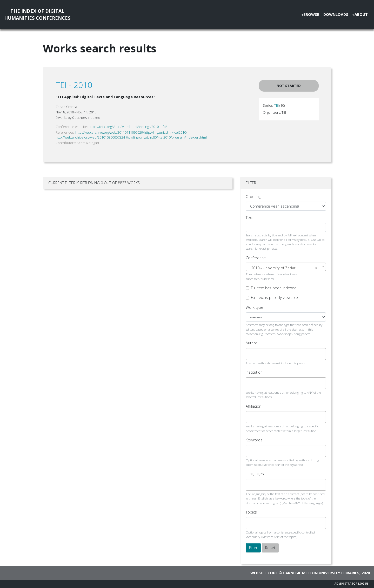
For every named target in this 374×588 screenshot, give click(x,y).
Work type (255, 307)
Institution (254, 372)
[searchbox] (252, 354)
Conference (256, 258)
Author (251, 343)
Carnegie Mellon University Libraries (321, 573)
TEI (276, 105)
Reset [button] (270, 548)
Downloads (336, 14)
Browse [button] (311, 14)
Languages (255, 474)
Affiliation (253, 406)
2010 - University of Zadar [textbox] (284, 268)
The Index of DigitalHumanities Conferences (37, 14)
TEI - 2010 (74, 85)
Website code (264, 573)
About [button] (361, 14)
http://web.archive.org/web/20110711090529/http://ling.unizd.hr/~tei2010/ (131, 132)
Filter (253, 548)
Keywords (254, 440)
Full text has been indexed (274, 288)
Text (249, 218)
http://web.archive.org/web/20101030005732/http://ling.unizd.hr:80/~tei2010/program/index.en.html (131, 137)
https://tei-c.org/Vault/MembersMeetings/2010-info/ (128, 127)
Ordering (253, 197)
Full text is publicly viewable (274, 298)
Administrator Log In (351, 584)
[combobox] (286, 267)
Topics (251, 512)
